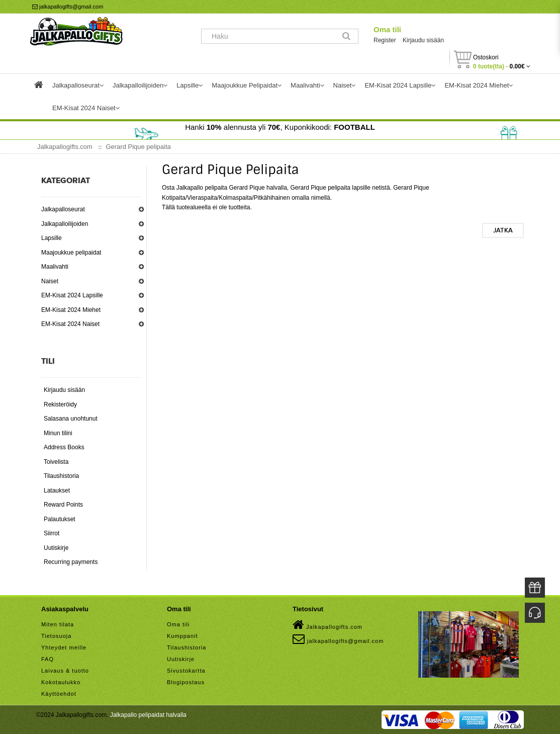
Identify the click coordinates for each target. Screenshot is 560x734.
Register (385, 40)
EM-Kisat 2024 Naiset (70, 324)
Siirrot (52, 533)
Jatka (503, 230)
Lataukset (57, 491)
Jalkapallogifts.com (328, 625)
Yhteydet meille (64, 647)
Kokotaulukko (61, 682)
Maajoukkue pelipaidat (71, 253)
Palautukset (60, 519)
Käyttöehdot (59, 694)
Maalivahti (55, 267)
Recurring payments (71, 562)
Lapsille (52, 238)
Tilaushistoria (61, 476)
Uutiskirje (56, 548)
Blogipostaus (186, 682)
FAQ (48, 659)
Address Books (64, 447)
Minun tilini (58, 433)
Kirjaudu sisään (423, 40)
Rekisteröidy (60, 404)
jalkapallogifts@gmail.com (68, 7)
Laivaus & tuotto (65, 671)
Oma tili (387, 29)
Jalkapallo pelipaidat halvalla (148, 715)
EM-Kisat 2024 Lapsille (72, 295)
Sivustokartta (186, 671)
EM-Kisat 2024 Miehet (71, 310)
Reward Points (63, 505)
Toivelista (56, 462)
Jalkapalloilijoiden (65, 224)
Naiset (50, 281)
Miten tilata (58, 624)
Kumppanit (182, 636)
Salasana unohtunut (71, 419)
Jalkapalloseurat (63, 209)
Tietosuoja (56, 636)
